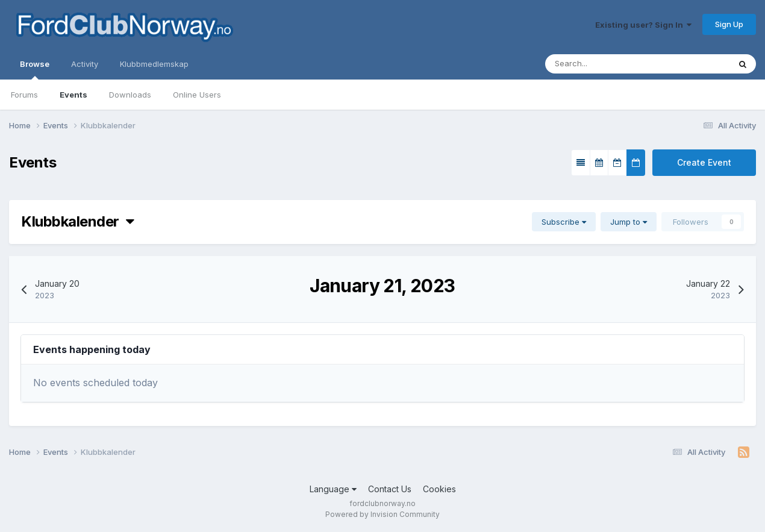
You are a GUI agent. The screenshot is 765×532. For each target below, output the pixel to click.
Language (333, 489)
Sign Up (729, 24)
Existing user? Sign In (643, 25)
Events (73, 95)
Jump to (629, 222)
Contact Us (390, 489)
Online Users (197, 95)
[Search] (601, 64)
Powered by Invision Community (382, 514)
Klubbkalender (77, 221)
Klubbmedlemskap (154, 64)
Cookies (439, 489)
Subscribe (564, 222)
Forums (24, 95)
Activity (85, 64)
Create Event (704, 162)
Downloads (130, 95)
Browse (35, 69)
